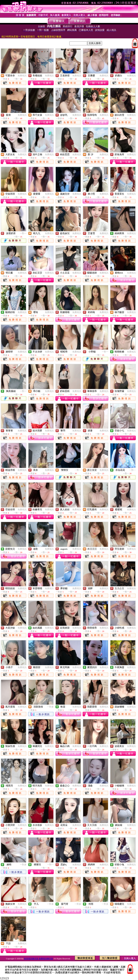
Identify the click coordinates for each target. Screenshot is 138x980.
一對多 (50, 707)
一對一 (23, 233)
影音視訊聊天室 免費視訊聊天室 (39, 959)
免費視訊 (22, 76)
